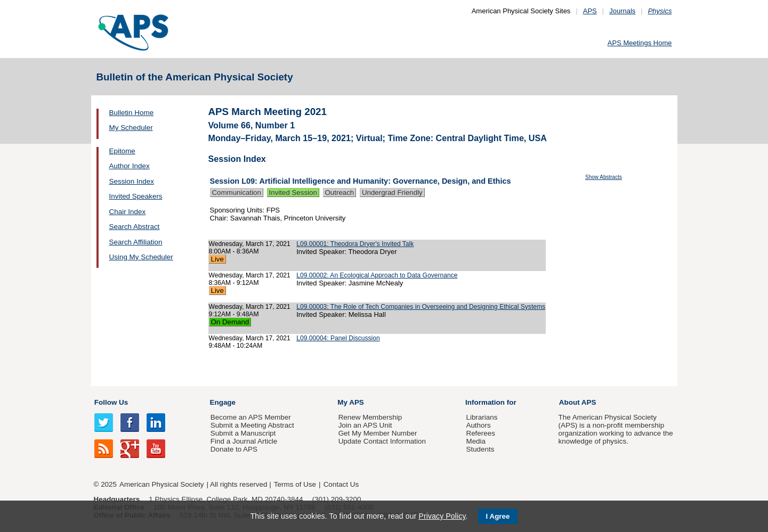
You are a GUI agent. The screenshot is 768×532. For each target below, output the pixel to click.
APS (590, 11)
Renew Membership (370, 417)
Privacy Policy (442, 516)
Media (476, 441)
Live (217, 259)
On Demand (230, 322)
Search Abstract (135, 227)
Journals (622, 11)
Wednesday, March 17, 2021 (250, 244)
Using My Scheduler (141, 257)
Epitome (122, 151)
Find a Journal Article (244, 441)
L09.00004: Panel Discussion (338, 338)
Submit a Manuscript (243, 433)
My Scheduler (131, 128)
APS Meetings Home (640, 43)
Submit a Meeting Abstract (252, 425)
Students (480, 449)
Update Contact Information (382, 441)
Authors (478, 425)
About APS (578, 402)
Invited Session (293, 193)
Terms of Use (295, 484)
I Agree (498, 516)
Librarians (482, 417)
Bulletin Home (132, 113)
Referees (480, 433)
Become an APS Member (251, 417)
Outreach (340, 193)
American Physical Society (161, 484)
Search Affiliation (136, 242)
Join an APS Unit (365, 425)
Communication (237, 193)
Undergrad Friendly (392, 193)
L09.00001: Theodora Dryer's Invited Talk (355, 244)
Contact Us (341, 484)
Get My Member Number (378, 433)
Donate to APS (234, 449)
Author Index (130, 166)
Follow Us (111, 402)
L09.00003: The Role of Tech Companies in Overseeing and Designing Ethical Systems (421, 307)
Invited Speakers (136, 196)
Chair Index (128, 212)
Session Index (132, 181)
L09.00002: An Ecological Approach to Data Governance (377, 275)
